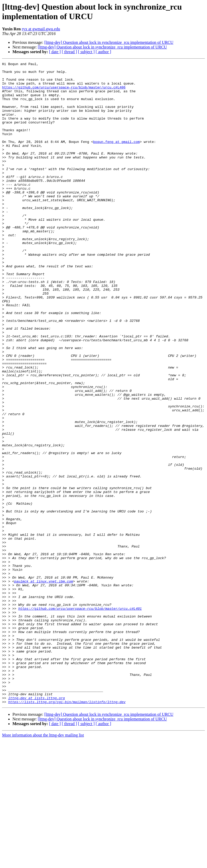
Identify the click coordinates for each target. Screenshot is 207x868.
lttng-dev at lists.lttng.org (36, 825)
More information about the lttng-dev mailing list (43, 863)
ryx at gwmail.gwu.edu (41, 29)
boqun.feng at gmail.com (116, 158)
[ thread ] (69, 52)
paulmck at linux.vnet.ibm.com (44, 685)
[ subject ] (86, 52)
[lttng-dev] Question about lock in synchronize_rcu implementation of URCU (109, 42)
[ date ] (55, 52)
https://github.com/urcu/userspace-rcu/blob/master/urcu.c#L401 (80, 718)
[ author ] (103, 52)
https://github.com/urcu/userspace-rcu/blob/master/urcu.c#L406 (64, 93)
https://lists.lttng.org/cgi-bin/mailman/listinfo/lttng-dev (67, 830)
